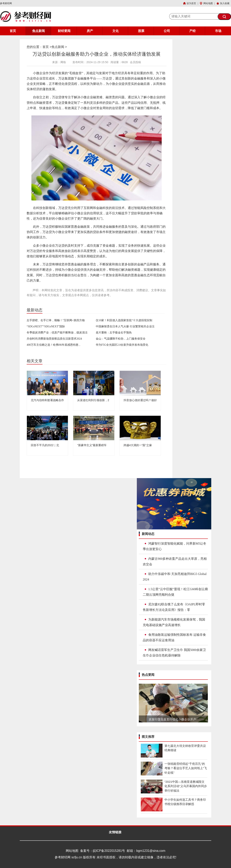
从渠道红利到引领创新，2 (93, 400)
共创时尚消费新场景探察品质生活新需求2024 (54, 339)
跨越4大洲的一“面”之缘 (138, 445)
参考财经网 (6, 3)
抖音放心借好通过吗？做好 (140, 400)
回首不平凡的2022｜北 (45, 445)
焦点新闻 (38, 31)
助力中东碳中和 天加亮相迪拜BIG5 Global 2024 (175, 577)
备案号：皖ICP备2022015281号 (103, 851)
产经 (192, 31)
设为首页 (191, 3)
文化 (115, 31)
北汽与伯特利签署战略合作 (47, 400)
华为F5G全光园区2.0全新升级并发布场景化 (122, 345)
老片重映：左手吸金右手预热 (114, 333)
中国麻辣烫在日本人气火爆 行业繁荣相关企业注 (125, 326)
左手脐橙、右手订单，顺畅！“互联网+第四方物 (56, 320)
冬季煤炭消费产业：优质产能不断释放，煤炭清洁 (57, 333)
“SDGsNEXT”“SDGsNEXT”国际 (46, 326)
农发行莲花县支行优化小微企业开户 (172, 719)
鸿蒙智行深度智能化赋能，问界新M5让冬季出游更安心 (175, 546)
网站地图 (208, 3)
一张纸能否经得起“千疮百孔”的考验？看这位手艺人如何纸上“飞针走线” (186, 768)
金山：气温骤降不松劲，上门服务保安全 (121, 339)
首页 (13, 31)
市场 (218, 31)
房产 (90, 31)
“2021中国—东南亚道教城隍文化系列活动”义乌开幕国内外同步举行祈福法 (186, 786)
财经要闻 (64, 31)
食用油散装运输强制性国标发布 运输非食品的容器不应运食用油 (174, 637)
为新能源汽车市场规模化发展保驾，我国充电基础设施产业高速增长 (174, 622)
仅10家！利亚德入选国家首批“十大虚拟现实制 (124, 320)
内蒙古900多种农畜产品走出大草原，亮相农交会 (175, 561)
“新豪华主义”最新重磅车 (92, 445)
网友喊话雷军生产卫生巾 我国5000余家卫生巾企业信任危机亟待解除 (174, 653)
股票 (141, 31)
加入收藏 (225, 3)
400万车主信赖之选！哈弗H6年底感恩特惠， (54, 345)
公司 (167, 31)
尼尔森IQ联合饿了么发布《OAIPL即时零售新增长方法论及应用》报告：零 (174, 607)
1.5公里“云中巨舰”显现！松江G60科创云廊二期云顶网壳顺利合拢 (175, 592)
